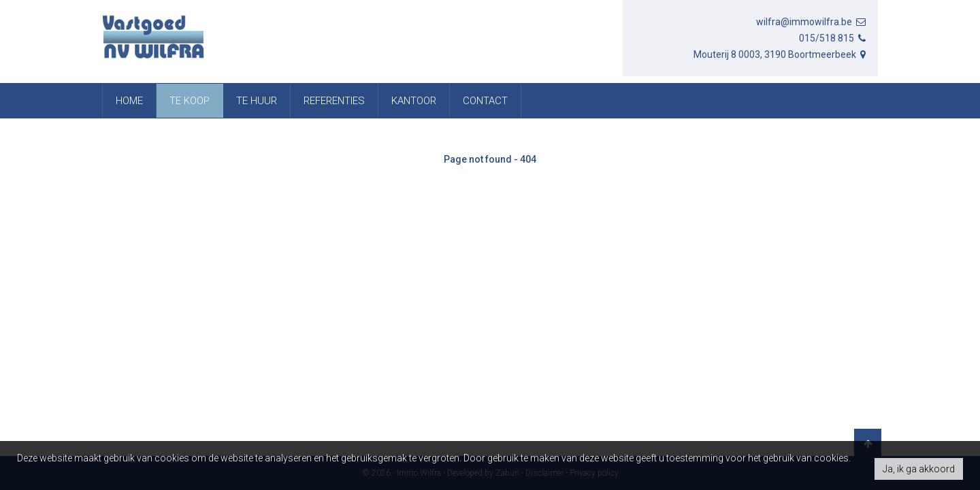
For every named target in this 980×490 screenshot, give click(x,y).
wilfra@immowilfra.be (812, 22)
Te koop (190, 101)
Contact (485, 101)
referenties (334, 101)
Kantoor (414, 101)
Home (129, 101)
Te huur (257, 101)
